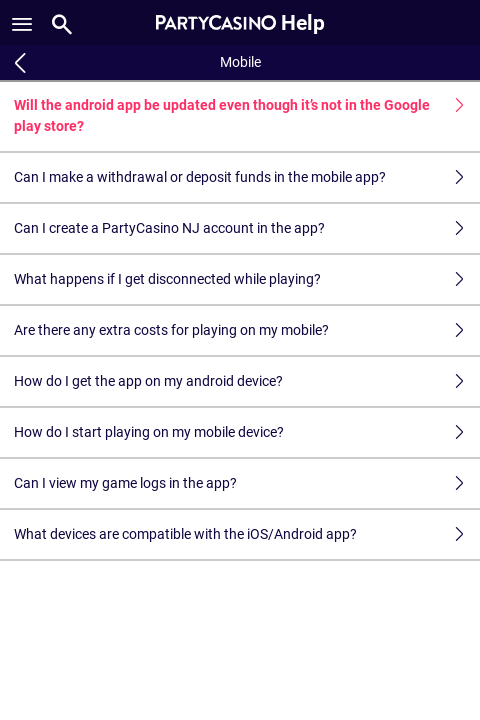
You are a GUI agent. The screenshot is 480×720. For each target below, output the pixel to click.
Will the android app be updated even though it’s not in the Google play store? (247, 116)
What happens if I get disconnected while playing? (247, 279)
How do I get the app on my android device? (247, 381)
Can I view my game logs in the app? (247, 483)
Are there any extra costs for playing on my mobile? (247, 330)
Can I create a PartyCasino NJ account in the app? (247, 228)
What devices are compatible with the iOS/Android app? (247, 534)
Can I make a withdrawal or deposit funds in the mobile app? (247, 177)
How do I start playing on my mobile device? (247, 432)
